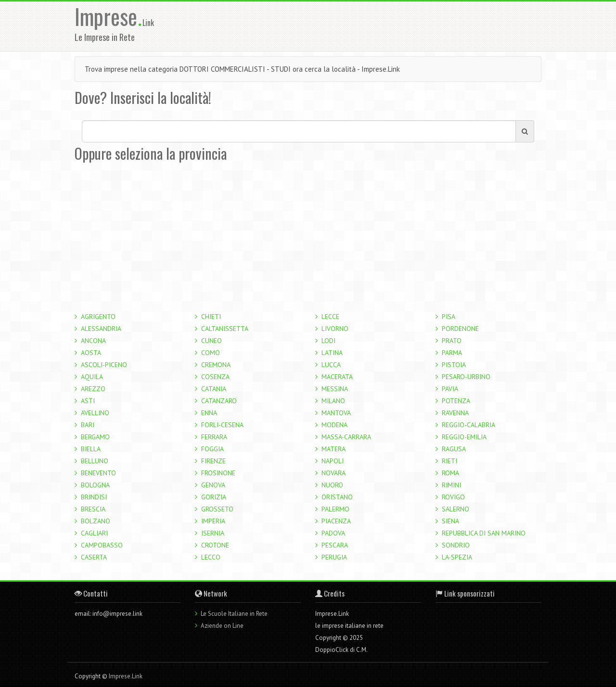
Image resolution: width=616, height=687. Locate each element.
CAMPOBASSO (102, 545)
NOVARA (334, 473)
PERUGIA (334, 557)
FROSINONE (218, 473)
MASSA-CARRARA (346, 437)
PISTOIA (454, 365)
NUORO (332, 485)
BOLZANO (96, 521)
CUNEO (212, 341)
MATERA (334, 449)
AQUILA (92, 377)
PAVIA (450, 389)
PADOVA (333, 533)
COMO (211, 353)
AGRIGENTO (98, 317)
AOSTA (91, 353)
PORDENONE (460, 329)
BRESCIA (93, 509)
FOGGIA (212, 449)
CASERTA (94, 557)
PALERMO (335, 509)
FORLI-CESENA (222, 425)
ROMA (450, 473)
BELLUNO (95, 461)
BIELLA (91, 449)
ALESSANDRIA (101, 329)
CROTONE (215, 545)
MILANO (333, 401)
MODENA (334, 425)
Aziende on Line (222, 626)
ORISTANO (337, 497)
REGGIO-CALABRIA (468, 425)
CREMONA (216, 365)
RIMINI (451, 485)
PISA (449, 317)
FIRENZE (213, 461)
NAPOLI (333, 461)
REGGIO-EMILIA (464, 437)
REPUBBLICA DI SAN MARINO (484, 533)
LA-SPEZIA (457, 557)
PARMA (452, 353)
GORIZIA (214, 497)
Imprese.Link (126, 676)
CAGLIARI (94, 533)
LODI (328, 341)
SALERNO (456, 509)
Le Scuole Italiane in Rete (234, 614)
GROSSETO (217, 509)
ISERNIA (213, 533)
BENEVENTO (98, 473)
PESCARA (335, 545)
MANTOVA (336, 413)
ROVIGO (453, 497)
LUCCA (331, 365)
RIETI (449, 461)
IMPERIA (213, 521)
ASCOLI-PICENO (104, 365)
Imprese (109, 16)
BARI (88, 425)
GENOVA (213, 485)
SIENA (450, 521)
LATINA (332, 353)
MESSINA (335, 389)
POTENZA (456, 401)
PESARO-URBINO (466, 377)
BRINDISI (94, 497)
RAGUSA (454, 449)
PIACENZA (336, 521)
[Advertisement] (370, 25)
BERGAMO (95, 437)
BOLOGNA (95, 485)
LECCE (330, 317)
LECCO (211, 557)
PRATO (452, 341)
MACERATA (337, 377)
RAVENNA (455, 413)
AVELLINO (95, 413)
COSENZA (215, 377)
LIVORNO (335, 329)
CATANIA (214, 389)
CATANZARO (219, 401)
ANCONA (93, 341)
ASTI (88, 401)
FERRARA (214, 437)
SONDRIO (456, 545)
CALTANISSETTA (225, 329)
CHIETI (211, 317)
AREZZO (93, 389)
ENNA (209, 413)
